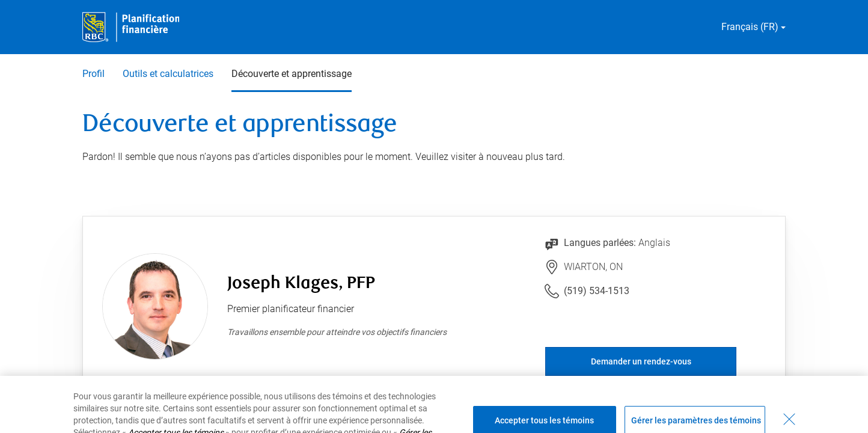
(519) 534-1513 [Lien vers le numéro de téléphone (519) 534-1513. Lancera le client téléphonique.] (597, 291)
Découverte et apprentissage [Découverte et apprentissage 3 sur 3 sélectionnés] (292, 74)
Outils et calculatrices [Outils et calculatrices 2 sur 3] (168, 74)
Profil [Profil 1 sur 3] (93, 74)
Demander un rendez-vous (641, 361)
